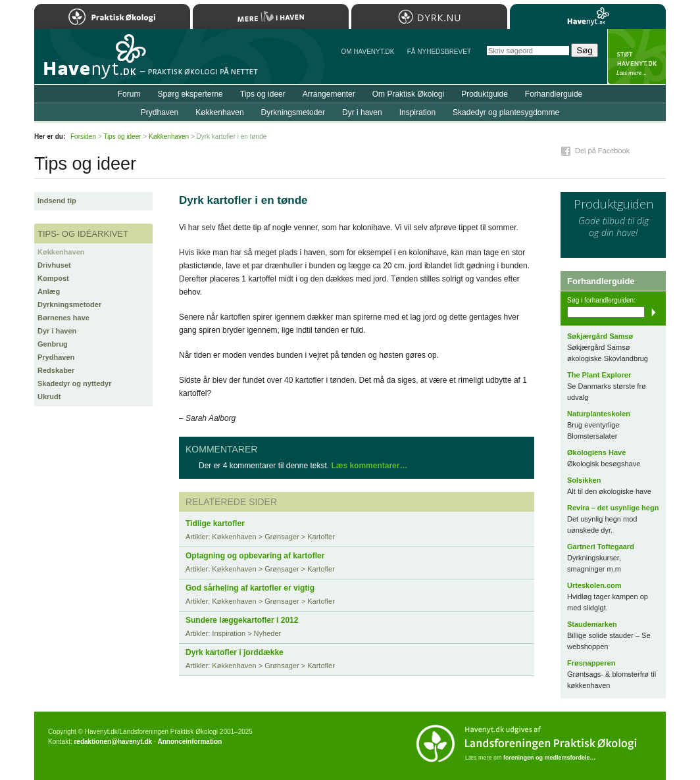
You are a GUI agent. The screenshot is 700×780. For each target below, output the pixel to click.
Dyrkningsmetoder (69, 305)
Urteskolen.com (594, 585)
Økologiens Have (596, 452)
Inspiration (417, 112)
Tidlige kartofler (215, 524)
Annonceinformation (189, 742)
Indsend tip (57, 201)
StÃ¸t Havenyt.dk (637, 57)
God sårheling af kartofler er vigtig (250, 588)
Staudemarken (592, 624)
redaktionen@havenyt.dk (113, 742)
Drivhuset (54, 265)
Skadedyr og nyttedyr (74, 383)
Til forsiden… (91, 62)
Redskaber (56, 370)
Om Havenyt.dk (367, 52)
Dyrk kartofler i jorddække (235, 652)
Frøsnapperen (591, 663)
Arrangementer (329, 94)
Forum (129, 94)
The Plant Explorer (599, 375)
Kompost (53, 278)
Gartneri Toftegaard (601, 547)
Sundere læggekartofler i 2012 (242, 620)
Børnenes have (63, 318)
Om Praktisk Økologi (408, 94)
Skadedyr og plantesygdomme (506, 112)
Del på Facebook (602, 151)
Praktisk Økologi (112, 16)
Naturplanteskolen (599, 414)
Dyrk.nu (429, 16)
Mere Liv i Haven (271, 16)
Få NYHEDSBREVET (439, 52)
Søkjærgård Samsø (600, 336)
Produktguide (485, 94)
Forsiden (83, 136)
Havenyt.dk (588, 16)
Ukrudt (49, 397)
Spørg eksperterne (190, 94)
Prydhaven (56, 357)
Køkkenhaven (61, 252)
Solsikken (584, 480)
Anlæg (49, 291)
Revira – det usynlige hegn (613, 508)
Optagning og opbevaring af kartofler (255, 556)
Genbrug (53, 344)
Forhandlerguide (554, 94)
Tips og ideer (263, 94)
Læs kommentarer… (369, 466)
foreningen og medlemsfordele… (550, 758)
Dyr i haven (57, 331)
